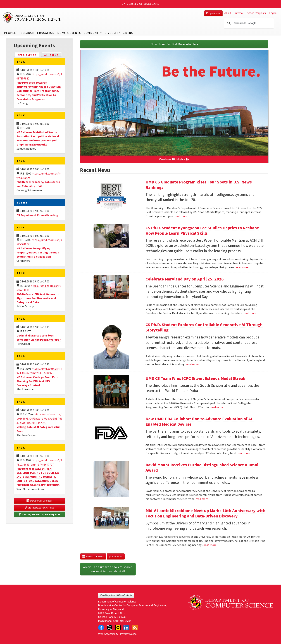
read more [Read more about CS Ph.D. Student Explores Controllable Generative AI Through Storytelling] (192, 364)
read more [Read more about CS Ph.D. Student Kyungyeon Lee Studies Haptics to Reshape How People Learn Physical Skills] (242, 267)
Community (93, 33)
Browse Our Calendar (39, 501)
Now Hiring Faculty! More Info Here (174, 44)
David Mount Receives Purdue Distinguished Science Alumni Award (202, 467)
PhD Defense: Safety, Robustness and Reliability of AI (38, 184)
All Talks (51, 55)
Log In (273, 13)
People (10, 33)
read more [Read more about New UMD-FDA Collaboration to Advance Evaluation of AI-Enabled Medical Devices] (244, 453)
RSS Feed (116, 556)
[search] (248, 23)
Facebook (101, 628)
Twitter (109, 628)
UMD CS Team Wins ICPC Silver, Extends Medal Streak (195, 378)
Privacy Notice (128, 634)
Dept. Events (28, 55)
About (228, 13)
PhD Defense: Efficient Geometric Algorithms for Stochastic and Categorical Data (38, 298)
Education (46, 33)
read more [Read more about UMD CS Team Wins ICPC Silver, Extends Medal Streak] (217, 407)
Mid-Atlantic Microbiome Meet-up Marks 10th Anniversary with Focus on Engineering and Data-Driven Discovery (205, 513)
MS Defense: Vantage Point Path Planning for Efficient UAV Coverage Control (37, 381)
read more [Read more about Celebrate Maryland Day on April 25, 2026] (250, 313)
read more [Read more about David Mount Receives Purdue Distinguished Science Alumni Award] (202, 499)
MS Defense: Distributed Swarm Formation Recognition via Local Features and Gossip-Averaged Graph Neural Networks (38, 138)
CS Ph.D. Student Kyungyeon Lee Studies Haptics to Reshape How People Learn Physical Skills (202, 230)
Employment (213, 13)
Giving (128, 33)
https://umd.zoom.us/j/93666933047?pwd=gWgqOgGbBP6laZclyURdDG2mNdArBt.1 (39, 418)
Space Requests (256, 13)
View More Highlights (174, 159)
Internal (239, 13)
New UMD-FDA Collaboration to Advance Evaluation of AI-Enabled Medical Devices (200, 421)
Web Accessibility (108, 634)
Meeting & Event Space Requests (39, 514)
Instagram (118, 628)
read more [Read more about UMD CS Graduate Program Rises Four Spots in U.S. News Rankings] (181, 216)
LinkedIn (126, 628)
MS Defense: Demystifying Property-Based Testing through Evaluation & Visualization (38, 252)
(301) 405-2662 (122, 621)
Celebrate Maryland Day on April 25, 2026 (185, 279)
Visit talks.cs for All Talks (39, 508)
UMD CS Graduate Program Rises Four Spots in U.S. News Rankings (199, 185)
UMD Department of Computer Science (32, 17)
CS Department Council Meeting (37, 215)
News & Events (69, 33)
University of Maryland (141, 4)
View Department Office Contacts (116, 595)
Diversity (112, 33)
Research (27, 33)
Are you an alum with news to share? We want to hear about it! (108, 569)
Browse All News (93, 556)
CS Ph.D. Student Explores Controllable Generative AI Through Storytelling (204, 327)
